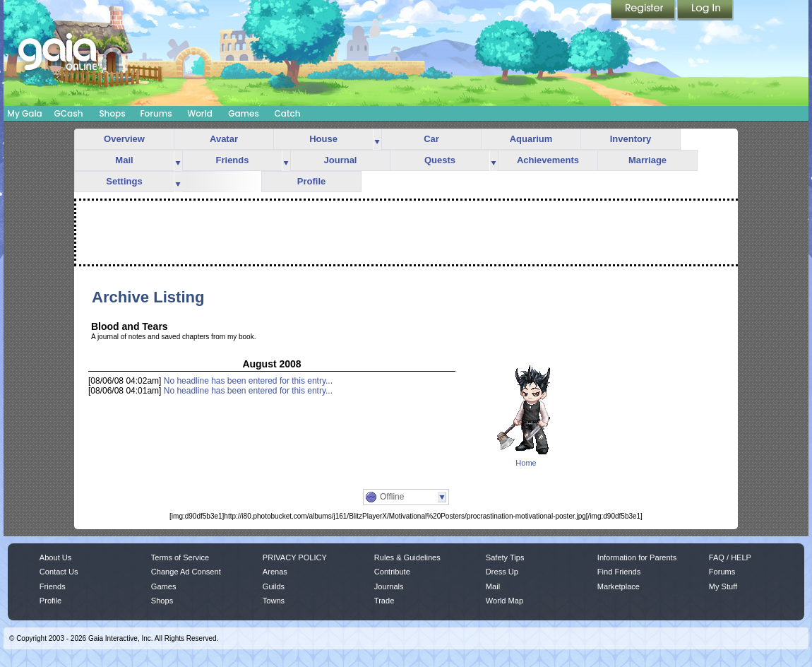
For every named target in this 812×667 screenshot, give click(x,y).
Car (431, 139)
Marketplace (619, 586)
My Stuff (723, 586)
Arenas (275, 572)
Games (244, 113)
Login (705, 11)
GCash (69, 113)
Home (526, 463)
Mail (124, 160)
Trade (384, 601)
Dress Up (502, 572)
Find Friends (619, 572)
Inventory (631, 139)
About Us (55, 557)
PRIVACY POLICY (295, 557)
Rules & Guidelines (407, 557)
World (200, 113)
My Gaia (24, 113)
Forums (156, 113)
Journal (341, 160)
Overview (124, 139)
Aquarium (531, 139)
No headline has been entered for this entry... (248, 381)
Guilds (274, 586)
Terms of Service (180, 557)
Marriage (647, 160)
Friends (233, 160)
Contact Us (59, 572)
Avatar (224, 139)
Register (644, 11)
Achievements (548, 160)
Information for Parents (637, 557)
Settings (124, 181)
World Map (504, 601)
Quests (440, 160)
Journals (389, 586)
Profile (311, 181)
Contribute (392, 572)
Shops (112, 113)
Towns (274, 601)
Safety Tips (505, 557)
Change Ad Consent (186, 572)
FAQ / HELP (730, 557)
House (323, 139)
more (377, 140)
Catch (288, 113)
